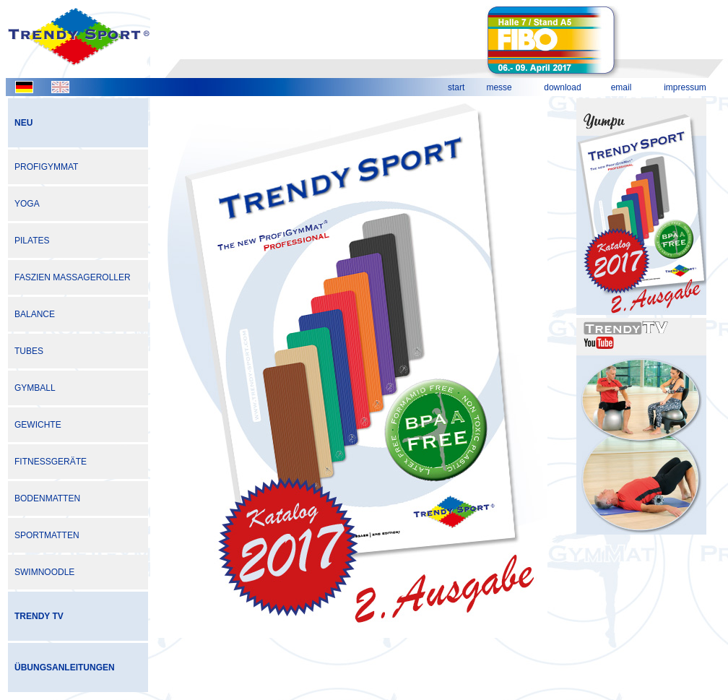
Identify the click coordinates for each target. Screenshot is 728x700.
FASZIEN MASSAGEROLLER (73, 277)
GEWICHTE (38, 425)
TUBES (29, 351)
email (621, 87)
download (562, 87)
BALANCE (35, 314)
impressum (685, 87)
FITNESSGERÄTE (51, 462)
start (456, 87)
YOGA (27, 204)
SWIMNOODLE (44, 572)
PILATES (32, 241)
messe (499, 87)
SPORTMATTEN (47, 535)
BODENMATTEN (47, 498)
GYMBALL (35, 388)
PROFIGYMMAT (46, 167)
